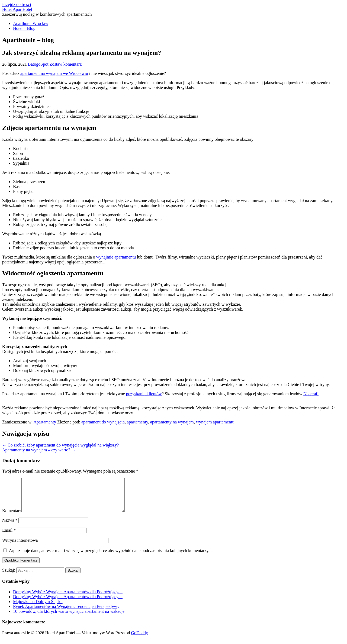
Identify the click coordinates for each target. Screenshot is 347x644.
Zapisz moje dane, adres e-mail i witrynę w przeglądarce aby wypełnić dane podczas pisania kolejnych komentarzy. (109, 557)
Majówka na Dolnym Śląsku (38, 608)
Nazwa (10, 527)
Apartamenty (45, 422)
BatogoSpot (38, 64)
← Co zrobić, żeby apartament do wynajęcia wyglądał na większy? (60, 445)
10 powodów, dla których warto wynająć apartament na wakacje (69, 618)
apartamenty (137, 422)
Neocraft (311, 394)
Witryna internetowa (20, 547)
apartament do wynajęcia (103, 422)
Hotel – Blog (24, 28)
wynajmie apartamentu (116, 257)
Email (9, 537)
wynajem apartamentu (215, 422)
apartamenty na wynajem (172, 422)
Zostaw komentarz (66, 64)
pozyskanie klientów (144, 394)
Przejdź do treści (17, 4)
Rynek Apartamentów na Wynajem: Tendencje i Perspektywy (66, 613)
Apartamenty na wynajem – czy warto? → (39, 450)
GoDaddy (140, 639)
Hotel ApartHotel (17, 9)
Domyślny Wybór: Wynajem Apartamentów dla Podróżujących (68, 598)
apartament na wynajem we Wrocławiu (54, 73)
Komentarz (12, 517)
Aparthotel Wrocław (31, 23)
